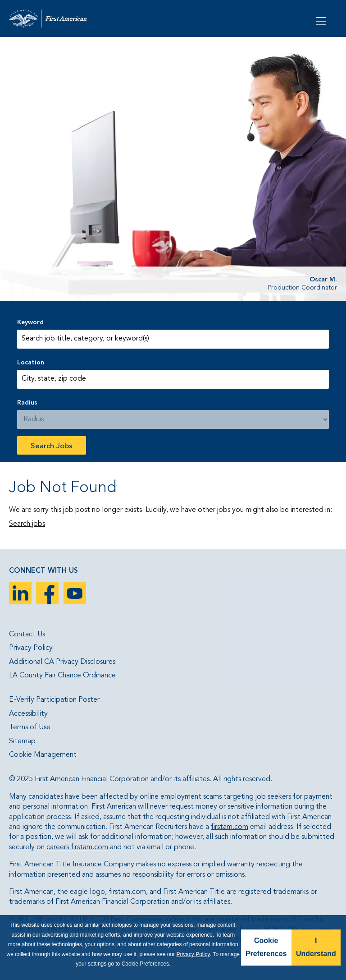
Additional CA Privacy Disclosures (62, 662)
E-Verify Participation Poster (54, 700)
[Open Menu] (322, 20)
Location (31, 363)
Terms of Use (30, 727)
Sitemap (22, 741)
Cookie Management (43, 755)
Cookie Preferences (266, 947)
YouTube (75, 593)
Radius (27, 403)
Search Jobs (52, 446)
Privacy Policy (31, 648)
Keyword (30, 322)
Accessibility (28, 714)
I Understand (316, 947)
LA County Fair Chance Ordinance (62, 676)
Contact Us (27, 635)
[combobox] (173, 379)
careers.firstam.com (77, 847)
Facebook (47, 593)
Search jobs (27, 524)
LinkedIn (20, 593)
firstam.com (230, 827)
